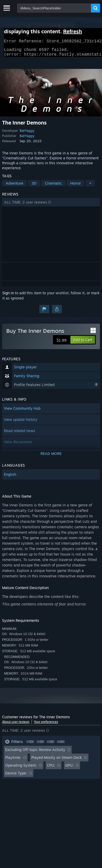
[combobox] (54, 8)
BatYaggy (27, 134)
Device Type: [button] (16, 776)
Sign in (8, 296)
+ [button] (90, 186)
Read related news (20, 434)
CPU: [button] (51, 768)
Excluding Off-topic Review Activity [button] (35, 753)
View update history (21, 423)
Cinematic (53, 186)
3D (34, 186)
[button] (51, 205)
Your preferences (46, 725)
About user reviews (16, 725)
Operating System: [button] (21, 768)
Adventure (14, 186)
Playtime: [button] (13, 761)
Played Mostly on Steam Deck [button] (57, 761)
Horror (76, 186)
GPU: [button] (69, 768)
